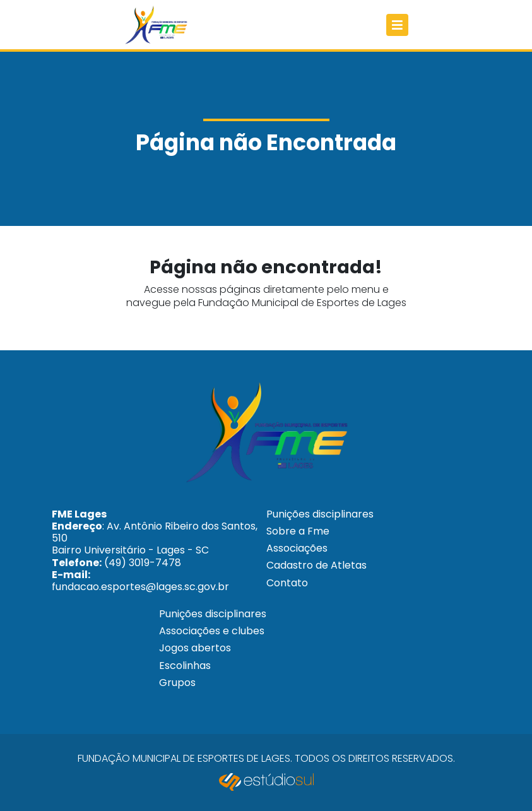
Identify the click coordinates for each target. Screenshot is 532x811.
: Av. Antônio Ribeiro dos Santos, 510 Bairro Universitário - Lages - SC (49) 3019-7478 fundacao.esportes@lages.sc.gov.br (155, 550)
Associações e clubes (212, 631)
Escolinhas (185, 666)
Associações (297, 548)
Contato (287, 583)
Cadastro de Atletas (316, 565)
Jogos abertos (195, 648)
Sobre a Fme (298, 531)
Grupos (177, 683)
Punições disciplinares (320, 514)
